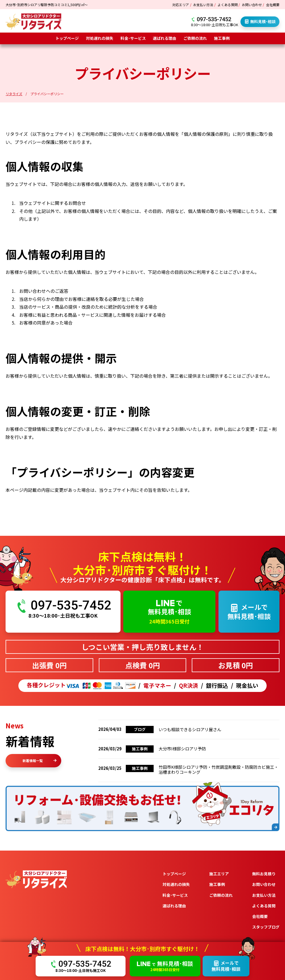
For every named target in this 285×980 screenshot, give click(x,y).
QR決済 (189, 686)
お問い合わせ (252, 5)
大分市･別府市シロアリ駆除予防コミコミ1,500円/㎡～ (47, 5)
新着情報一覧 (40, 761)
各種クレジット (81, 686)
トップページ (67, 38)
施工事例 (222, 38)
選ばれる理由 (164, 38)
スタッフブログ (266, 927)
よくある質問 (228, 5)
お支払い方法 (203, 5)
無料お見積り (264, 874)
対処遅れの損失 (100, 38)
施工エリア (219, 874)
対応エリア (181, 5)
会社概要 (273, 5)
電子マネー (157, 686)
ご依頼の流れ (195, 38)
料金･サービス (133, 38)
